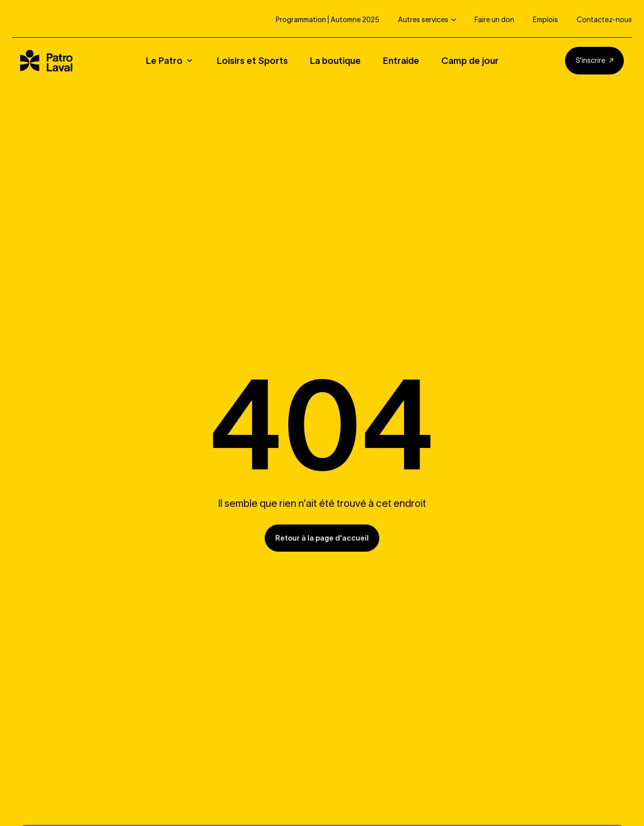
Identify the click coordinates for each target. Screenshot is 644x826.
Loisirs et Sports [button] (252, 61)
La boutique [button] (335, 61)
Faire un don (494, 20)
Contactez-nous (604, 20)
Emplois (545, 20)
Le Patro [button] (164, 61)
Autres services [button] (423, 20)
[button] (175, 61)
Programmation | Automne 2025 (328, 20)
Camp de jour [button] (470, 61)
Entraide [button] (401, 61)
